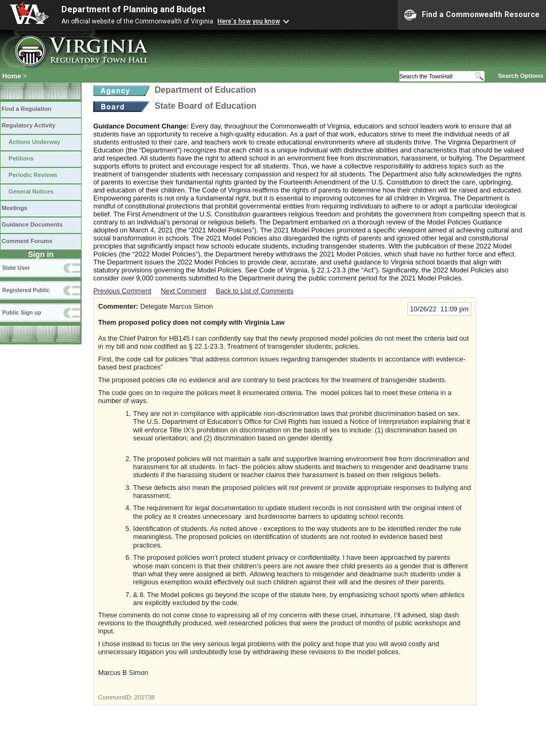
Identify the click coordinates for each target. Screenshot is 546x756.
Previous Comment (122, 291)
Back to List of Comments (255, 291)
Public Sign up (22, 312)
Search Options (521, 76)
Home (12, 76)
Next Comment (184, 291)
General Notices (31, 191)
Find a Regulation (26, 109)
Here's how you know (249, 21)
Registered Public (26, 290)
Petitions (21, 158)
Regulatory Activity (29, 125)
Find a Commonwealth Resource (472, 15)
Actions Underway (34, 142)
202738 (144, 697)
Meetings (14, 208)
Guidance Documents (32, 224)
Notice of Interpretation (384, 421)
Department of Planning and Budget (133, 9)
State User (16, 268)
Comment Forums (27, 241)
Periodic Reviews (33, 175)
